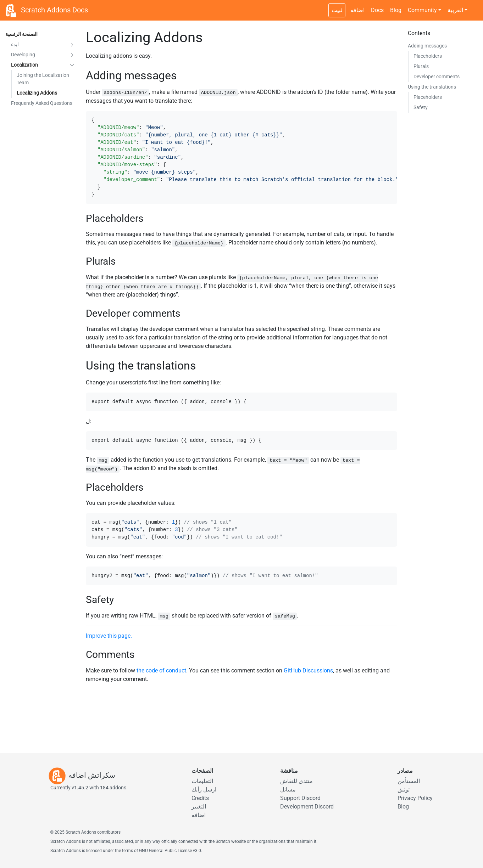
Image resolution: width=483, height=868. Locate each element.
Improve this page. (109, 636)
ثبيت (337, 10)
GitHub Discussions (308, 670)
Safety (421, 107)
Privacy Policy (415, 798)
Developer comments (437, 77)
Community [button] (422, 10)
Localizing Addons (37, 93)
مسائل (288, 790)
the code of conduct (161, 670)
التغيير (199, 807)
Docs (377, 10)
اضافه (357, 10)
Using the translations (432, 87)
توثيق (404, 790)
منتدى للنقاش (296, 781)
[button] (72, 44)
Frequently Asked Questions (42, 103)
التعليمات (202, 781)
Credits (200, 798)
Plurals (421, 66)
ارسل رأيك (204, 790)
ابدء (15, 44)
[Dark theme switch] (474, 6)
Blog (396, 10)
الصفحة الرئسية (21, 34)
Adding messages (427, 46)
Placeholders (428, 56)
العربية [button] (455, 10)
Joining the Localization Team (43, 79)
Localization (24, 65)
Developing (23, 55)
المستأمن (409, 781)
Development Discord (307, 807)
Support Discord (300, 798)
